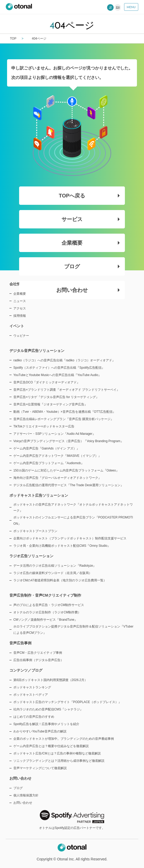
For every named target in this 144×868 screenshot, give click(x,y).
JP (110, 7)
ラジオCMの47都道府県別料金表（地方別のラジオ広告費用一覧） (60, 580)
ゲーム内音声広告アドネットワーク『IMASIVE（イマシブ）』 (57, 456)
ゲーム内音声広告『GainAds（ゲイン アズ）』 (46, 448)
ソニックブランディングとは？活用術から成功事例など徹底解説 (59, 761)
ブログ (92, 266)
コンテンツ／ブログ (26, 670)
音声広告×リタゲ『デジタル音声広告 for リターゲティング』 (56, 397)
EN (118, 7)
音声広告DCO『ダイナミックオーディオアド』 (47, 382)
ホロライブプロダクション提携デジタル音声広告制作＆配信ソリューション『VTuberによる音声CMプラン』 (73, 630)
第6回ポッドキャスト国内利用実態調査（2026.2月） (50, 680)
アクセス (20, 308)
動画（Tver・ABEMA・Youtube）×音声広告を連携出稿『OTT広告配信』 (65, 412)
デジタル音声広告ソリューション (37, 351)
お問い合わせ (88, 290)
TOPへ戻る (89, 196)
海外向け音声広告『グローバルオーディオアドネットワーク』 (57, 478)
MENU (131, 7)
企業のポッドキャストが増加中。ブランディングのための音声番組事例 (64, 739)
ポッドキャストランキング (32, 687)
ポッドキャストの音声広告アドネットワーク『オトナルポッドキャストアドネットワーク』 (73, 508)
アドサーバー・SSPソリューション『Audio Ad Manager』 (54, 434)
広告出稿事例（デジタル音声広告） (38, 660)
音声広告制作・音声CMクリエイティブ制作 (45, 595)
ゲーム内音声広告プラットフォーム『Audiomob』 (49, 463)
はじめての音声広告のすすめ (34, 717)
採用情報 (20, 316)
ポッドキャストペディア (31, 695)
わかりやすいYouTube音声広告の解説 (40, 731)
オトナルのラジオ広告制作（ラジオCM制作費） (47, 612)
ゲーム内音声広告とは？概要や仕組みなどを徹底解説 (51, 746)
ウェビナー (21, 336)
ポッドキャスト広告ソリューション (39, 495)
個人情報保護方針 (26, 795)
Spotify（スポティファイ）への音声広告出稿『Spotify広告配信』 (59, 368)
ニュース (20, 301)
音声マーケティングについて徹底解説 (40, 768)
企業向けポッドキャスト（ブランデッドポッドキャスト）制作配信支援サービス (70, 538)
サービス (91, 219)
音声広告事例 (20, 643)
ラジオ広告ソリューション (31, 556)
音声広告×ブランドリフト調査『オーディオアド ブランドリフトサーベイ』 (67, 390)
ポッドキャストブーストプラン (35, 531)
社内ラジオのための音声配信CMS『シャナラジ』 (48, 709)
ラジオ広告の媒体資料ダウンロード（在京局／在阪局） (53, 573)
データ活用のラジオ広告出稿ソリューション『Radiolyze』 (55, 566)
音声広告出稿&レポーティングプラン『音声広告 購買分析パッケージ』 (63, 419)
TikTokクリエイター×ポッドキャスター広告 (44, 426)
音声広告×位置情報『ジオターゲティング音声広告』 (50, 404)
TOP (13, 39)
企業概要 (91, 243)
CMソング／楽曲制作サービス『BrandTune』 (45, 620)
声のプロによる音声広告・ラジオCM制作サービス (49, 605)
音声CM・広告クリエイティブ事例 (38, 653)
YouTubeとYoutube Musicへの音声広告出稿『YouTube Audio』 (57, 375)
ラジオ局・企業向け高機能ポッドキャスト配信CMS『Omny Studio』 (62, 546)
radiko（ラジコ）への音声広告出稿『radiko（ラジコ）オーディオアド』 (64, 360)
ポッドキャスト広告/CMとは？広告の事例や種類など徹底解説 (57, 753)
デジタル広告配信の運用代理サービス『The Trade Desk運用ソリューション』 (68, 485)
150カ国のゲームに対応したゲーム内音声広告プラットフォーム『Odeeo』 (66, 470)
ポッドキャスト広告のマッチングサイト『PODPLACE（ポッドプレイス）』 (67, 702)
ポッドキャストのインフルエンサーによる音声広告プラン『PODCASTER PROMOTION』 (73, 521)
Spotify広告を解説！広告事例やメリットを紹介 (46, 724)
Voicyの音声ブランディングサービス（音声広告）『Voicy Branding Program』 (68, 441)
